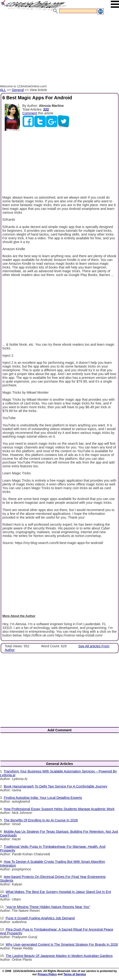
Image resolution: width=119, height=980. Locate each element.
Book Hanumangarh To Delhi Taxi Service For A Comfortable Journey (56, 786)
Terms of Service (75, 974)
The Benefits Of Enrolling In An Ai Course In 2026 (41, 820)
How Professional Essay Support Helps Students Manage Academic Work (59, 809)
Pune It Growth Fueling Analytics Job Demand (40, 918)
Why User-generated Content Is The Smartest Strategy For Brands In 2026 (62, 944)
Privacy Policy (47, 974)
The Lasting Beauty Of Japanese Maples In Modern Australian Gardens (59, 956)
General (18, 90)
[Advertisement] (59, 50)
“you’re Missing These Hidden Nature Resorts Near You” (48, 907)
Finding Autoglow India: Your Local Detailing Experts (43, 798)
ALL (3, 90)
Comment (30, 113)
